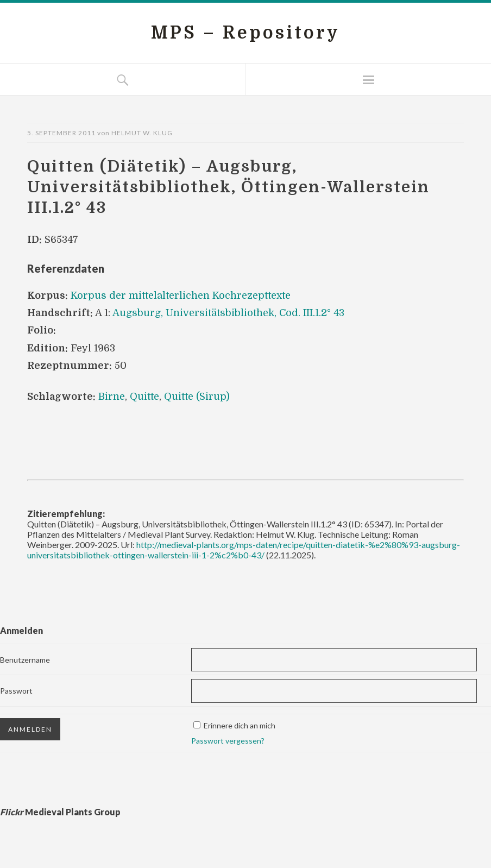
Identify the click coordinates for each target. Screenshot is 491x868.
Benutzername (25, 660)
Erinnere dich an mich (240, 725)
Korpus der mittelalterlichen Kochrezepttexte (181, 295)
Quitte (144, 397)
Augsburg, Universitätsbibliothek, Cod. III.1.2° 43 (228, 313)
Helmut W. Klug (142, 133)
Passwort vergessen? (228, 741)
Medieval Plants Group (60, 812)
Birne (112, 397)
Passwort (16, 691)
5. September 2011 (61, 133)
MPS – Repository (246, 33)
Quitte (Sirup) (197, 397)
